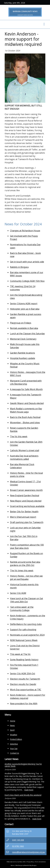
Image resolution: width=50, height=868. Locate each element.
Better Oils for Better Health (24, 512)
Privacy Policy (30, 862)
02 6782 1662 (18, 846)
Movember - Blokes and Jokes (25, 423)
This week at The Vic (20, 654)
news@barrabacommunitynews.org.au (29, 852)
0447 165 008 (18, 840)
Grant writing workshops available (27, 506)
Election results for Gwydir (23, 684)
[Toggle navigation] (44, 24)
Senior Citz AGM (18, 593)
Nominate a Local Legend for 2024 (27, 635)
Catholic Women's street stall (25, 450)
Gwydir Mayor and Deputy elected (27, 403)
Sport (12, 730)
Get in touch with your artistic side (27, 262)
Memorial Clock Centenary (23, 339)
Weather (14, 735)
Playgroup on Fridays (21, 323)
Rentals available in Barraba (24, 328)
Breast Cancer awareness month (26, 490)
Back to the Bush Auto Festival (25, 417)
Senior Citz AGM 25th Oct (23, 673)
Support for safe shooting (23, 630)
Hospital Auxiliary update (23, 358)
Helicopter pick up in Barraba (25, 309)
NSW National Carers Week (24, 640)
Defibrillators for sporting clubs (26, 624)
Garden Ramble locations (22, 353)
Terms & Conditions (41, 862)
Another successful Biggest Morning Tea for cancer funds (23, 765)
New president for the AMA (24, 704)
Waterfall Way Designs (30, 865)
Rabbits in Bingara (19, 267)
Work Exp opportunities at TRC (26, 690)
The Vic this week (19, 436)
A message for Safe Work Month (26, 389)
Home (13, 721)
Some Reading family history (24, 660)
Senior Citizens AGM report (24, 303)
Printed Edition (16, 739)
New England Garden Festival (25, 495)
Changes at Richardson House (25, 231)
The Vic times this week (22, 571)
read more (29, 790)
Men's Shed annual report (23, 517)
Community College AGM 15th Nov (27, 281)
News (12, 725)
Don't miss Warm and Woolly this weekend (23, 795)
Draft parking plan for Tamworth (27, 522)
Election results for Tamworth (25, 679)
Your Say (14, 748)
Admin (13, 865)
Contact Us (15, 753)
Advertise (14, 744)
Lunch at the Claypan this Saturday (27, 334)
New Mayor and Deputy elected (26, 501)
